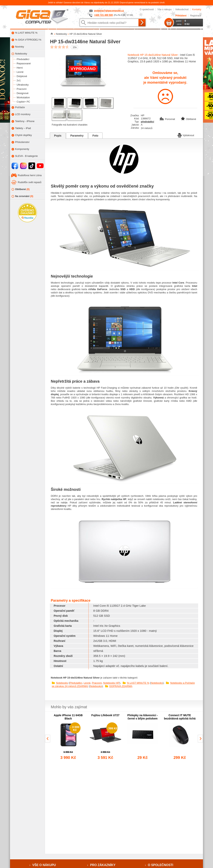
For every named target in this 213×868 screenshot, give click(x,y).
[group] (68, 737)
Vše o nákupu (164, 9)
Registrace (196, 16)
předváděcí (147, 122)
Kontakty (197, 9)
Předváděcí (76, 683)
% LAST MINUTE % (138, 683)
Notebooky (62, 683)
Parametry (77, 136)
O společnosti (147, 9)
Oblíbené (21, 189)
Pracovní (97, 683)
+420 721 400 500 (103, 15)
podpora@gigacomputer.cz (109, 11)
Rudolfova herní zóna (30, 175)
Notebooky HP (111, 683)
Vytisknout (186, 135)
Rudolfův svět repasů (30, 182)
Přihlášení (181, 16)
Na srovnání (22, 196)
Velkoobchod (182, 9)
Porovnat (168, 119)
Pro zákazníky (103, 865)
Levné (87, 683)
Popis (58, 136)
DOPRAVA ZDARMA (121, 686)
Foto (95, 136)
